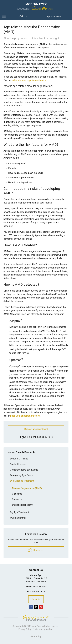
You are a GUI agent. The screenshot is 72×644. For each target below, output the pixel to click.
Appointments (54, 16)
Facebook (31, 607)
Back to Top (36, 636)
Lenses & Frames (19, 459)
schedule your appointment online (29, 80)
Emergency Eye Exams (22, 475)
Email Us (36, 599)
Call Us (23, 16)
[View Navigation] (5, 16)
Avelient (49, 629)
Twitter (36, 607)
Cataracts (17, 499)
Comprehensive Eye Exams (24, 470)
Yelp (41, 607)
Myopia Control (18, 518)
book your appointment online (25, 416)
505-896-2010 (45, 437)
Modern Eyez (35, 626)
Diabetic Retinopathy (23, 505)
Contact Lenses (18, 464)
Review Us (35, 550)
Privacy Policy (25, 629)
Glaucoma (17, 494)
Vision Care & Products (22, 452)
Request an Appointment (36, 429)
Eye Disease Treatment (22, 481)
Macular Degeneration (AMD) (27, 488)
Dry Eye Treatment (19, 512)
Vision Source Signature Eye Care (36, 617)
